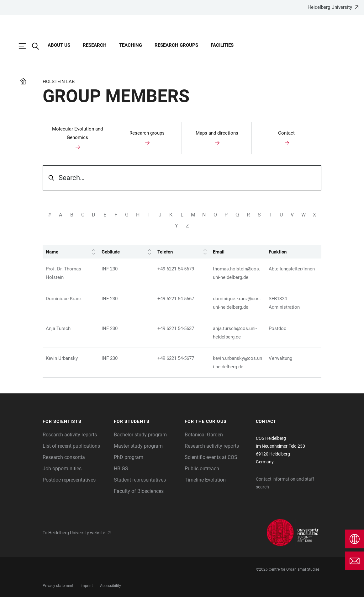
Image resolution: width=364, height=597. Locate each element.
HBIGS (121, 469)
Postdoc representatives (69, 480)
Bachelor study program (140, 435)
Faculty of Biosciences (139, 491)
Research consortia (64, 457)
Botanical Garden (204, 435)
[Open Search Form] (39, 46)
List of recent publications (71, 446)
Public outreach (202, 469)
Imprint (87, 586)
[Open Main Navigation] (25, 46)
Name (71, 252)
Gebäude (126, 252)
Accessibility (111, 586)
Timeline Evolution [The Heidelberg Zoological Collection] (205, 480)
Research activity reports (70, 435)
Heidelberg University (330, 7)
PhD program (129, 457)
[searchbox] (182, 178)
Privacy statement (58, 586)
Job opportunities (62, 469)
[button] (75, 422)
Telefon (182, 252)
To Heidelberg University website (74, 533)
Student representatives (140, 480)
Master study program (138, 446)
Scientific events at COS (211, 457)
